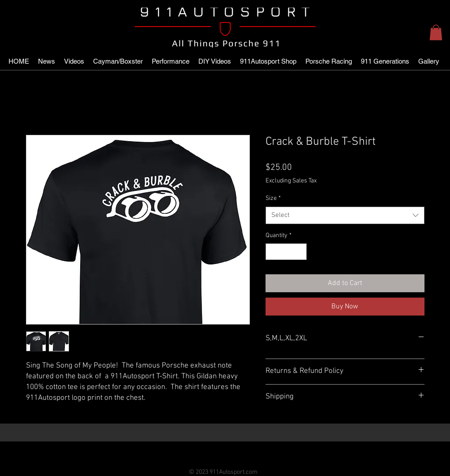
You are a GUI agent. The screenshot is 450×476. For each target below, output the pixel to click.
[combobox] (345, 215)
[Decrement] (272, 252)
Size (273, 198)
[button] (436, 32)
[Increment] (300, 252)
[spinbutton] (286, 252)
